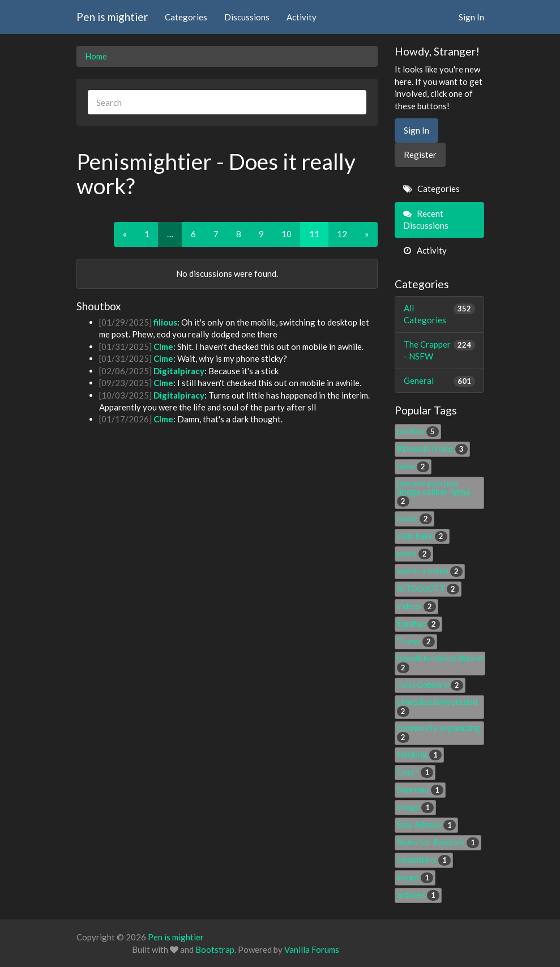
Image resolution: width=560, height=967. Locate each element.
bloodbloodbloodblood (440, 662)
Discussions (247, 17)
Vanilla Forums (312, 949)
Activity (302, 17)
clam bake (422, 536)
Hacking (419, 754)
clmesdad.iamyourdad (437, 706)
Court (415, 772)
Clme (163, 346)
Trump (416, 641)
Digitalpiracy (179, 371)
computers (424, 859)
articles (418, 895)
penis (414, 553)
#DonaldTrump (432, 448)
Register (420, 155)
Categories (186, 17)
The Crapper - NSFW (439, 350)
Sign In (471, 17)
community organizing (439, 732)
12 (342, 234)
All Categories (439, 314)
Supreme (420, 789)
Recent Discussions (426, 219)
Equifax (418, 623)
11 (314, 234)
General (439, 381)
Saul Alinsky (426, 824)
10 (287, 234)
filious (165, 322)
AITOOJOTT (428, 588)
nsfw (413, 466)
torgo (415, 877)
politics (418, 431)
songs (415, 807)
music (414, 518)
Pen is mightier (112, 17)
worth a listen (430, 571)
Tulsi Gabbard (430, 684)
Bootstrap (215, 949)
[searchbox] (227, 102)
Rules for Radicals (438, 842)
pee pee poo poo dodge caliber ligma (433, 492)
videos (416, 606)
